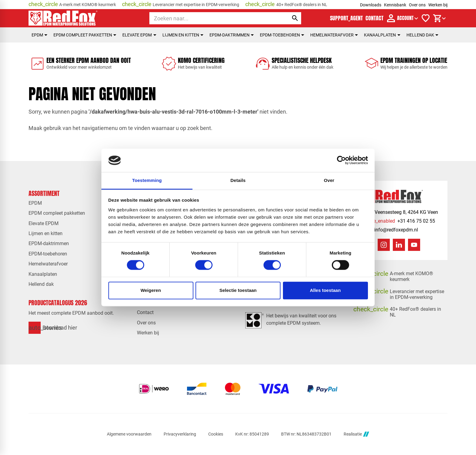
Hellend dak (422, 35)
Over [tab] (329, 180)
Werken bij (438, 5)
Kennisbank (395, 5)
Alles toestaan (325, 290)
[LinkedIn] (399, 245)
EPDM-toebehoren (282, 35)
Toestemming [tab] (147, 180)
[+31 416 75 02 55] (399, 221)
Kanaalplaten (382, 35)
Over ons (417, 5)
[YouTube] (414, 245)
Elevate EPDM (139, 35)
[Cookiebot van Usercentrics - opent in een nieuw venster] (341, 160)
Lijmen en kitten (183, 35)
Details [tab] (238, 180)
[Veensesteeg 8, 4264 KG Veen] (400, 212)
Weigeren (151, 290)
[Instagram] (384, 245)
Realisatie (356, 434)
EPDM (39, 35)
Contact (145, 312)
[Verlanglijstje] (426, 18)
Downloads (371, 5)
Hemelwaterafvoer (334, 35)
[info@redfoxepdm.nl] (390, 230)
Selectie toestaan (238, 290)
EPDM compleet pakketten (85, 35)
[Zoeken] (214, 18)
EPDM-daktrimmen (232, 35)
